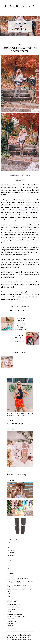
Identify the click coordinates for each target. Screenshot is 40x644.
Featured (14, 639)
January (11, 576)
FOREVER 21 (12, 621)
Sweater (18, 180)
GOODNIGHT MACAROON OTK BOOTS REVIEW (19, 586)
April (10, 568)
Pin (28, 311)
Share (13, 311)
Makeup (9, 639)
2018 (9, 594)
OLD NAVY (11, 624)
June (10, 563)
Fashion (19, 306)
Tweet (21, 311)
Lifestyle (26, 306)
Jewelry (17, 637)
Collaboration (27, 635)
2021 (9, 543)
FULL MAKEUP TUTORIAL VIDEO (17, 579)
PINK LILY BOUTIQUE (14, 605)
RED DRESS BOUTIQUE (15, 614)
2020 (9, 545)
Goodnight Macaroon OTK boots (20, 175)
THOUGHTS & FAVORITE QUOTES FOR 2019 (19, 590)
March (10, 571)
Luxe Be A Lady (20, 6)
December (11, 550)
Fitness (22, 639)
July (9, 561)
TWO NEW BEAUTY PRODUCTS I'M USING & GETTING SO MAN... (20, 582)
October (11, 555)
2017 (9, 596)
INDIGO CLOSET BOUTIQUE (16, 617)
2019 (9, 548)
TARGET (11, 626)
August (10, 558)
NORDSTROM (12, 609)
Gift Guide (10, 637)
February (11, 574)
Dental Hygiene (27, 639)
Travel (27, 637)
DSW (10, 612)
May (9, 566)
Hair (18, 639)
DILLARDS (11, 619)
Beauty (22, 637)
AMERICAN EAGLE (14, 607)
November (11, 553)
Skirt (23, 180)
